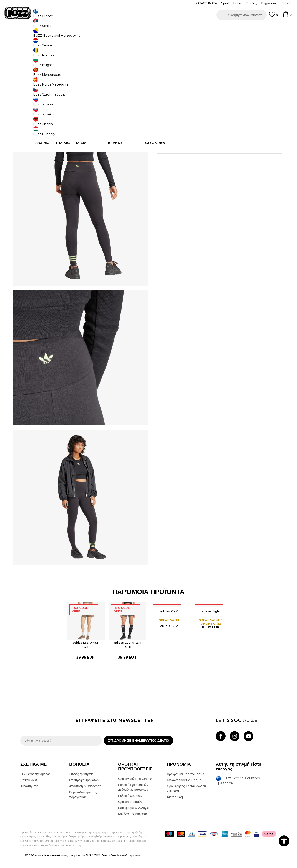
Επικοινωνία (29, 790)
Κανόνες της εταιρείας (133, 824)
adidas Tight (211, 619)
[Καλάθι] (287, 16)
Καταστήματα (29, 797)
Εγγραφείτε (269, 3)
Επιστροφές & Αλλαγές (134, 818)
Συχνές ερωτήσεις (81, 784)
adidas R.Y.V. (169, 619)
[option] (148, 28)
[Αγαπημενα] (274, 16)
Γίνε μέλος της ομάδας (35, 784)
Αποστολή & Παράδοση (85, 797)
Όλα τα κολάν (80, 35)
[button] (242, 15)
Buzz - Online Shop (33, 35)
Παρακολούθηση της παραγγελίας (83, 805)
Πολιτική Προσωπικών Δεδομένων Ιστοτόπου (133, 798)
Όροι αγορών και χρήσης (135, 789)
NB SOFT (93, 866)
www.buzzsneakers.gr (52, 866)
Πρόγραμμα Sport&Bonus (185, 784)
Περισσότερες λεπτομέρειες (217, 135)
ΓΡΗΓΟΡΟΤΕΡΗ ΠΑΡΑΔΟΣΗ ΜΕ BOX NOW (135, 28)
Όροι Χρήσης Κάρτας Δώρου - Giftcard (187, 799)
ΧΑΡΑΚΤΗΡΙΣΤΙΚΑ (214, 144)
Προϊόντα (54, 35)
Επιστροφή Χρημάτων (84, 790)
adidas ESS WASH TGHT (86, 652)
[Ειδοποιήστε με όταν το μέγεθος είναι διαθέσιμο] (164, 72)
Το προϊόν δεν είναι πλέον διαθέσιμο (191, 97)
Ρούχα (66, 35)
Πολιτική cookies (130, 806)
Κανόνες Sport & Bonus (184, 790)
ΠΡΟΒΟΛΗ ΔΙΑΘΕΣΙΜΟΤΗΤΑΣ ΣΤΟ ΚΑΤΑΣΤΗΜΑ (214, 158)
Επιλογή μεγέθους (169, 65)
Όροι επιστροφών (130, 812)
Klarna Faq (175, 807)
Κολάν (94, 35)
